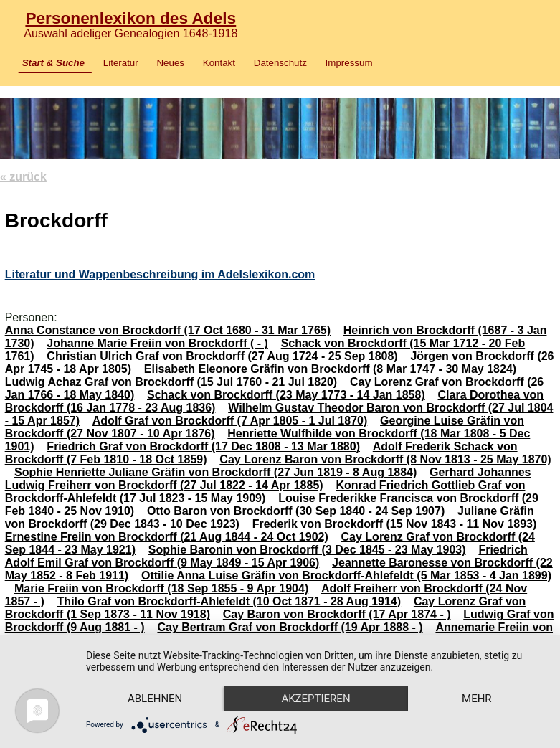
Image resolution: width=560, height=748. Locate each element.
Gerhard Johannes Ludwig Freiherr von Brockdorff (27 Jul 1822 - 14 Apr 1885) (268, 479)
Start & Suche (53, 63)
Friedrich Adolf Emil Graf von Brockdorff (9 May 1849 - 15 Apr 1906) (266, 556)
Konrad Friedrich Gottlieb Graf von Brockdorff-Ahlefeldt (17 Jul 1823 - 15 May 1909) (265, 492)
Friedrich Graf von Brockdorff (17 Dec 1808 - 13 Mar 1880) (203, 446)
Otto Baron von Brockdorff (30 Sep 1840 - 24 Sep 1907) (296, 511)
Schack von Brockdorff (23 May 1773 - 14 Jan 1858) (286, 395)
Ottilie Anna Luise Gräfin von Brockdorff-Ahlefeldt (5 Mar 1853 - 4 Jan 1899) (346, 576)
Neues (170, 63)
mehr (477, 699)
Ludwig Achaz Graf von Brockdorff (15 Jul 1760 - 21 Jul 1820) (171, 382)
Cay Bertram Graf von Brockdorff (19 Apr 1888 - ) (290, 627)
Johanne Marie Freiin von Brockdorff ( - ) (157, 343)
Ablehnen (155, 699)
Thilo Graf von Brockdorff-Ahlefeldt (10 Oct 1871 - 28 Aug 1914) (229, 601)
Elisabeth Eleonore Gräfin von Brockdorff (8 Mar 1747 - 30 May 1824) (330, 369)
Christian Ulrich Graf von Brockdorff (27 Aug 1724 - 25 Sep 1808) (222, 356)
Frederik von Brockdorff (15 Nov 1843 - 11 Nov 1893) (395, 524)
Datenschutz (280, 63)
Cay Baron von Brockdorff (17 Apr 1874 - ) (337, 614)
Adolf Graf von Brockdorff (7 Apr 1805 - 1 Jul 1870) (230, 421)
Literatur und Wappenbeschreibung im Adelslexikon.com (160, 274)
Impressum (349, 63)
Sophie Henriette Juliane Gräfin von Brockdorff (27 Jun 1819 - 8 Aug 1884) (215, 472)
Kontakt (219, 63)
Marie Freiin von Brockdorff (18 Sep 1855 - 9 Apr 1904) (161, 588)
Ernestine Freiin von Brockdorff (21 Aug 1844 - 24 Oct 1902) (167, 537)
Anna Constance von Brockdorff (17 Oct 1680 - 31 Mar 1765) (168, 330)
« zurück (23, 177)
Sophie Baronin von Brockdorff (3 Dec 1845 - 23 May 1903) (307, 550)
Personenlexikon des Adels (130, 18)
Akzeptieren (315, 699)
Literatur (121, 63)
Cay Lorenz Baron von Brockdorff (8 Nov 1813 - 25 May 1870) (385, 459)
